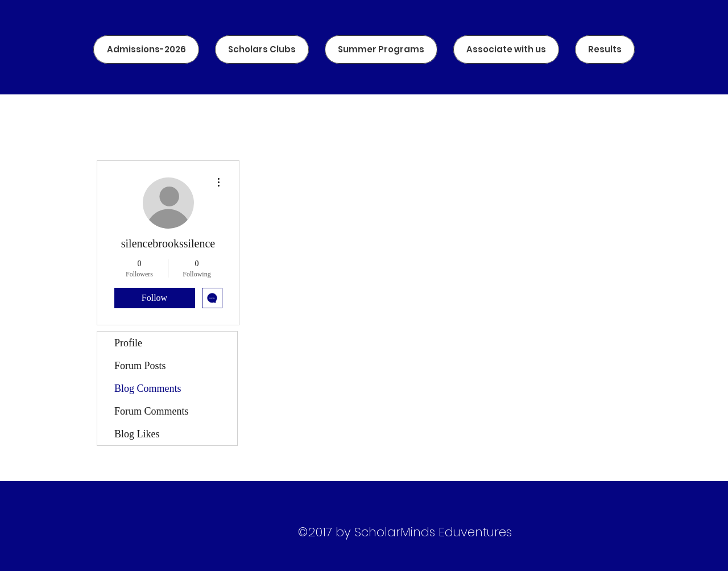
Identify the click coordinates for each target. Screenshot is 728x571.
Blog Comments (148, 388)
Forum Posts (140, 366)
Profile (128, 343)
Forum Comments (152, 411)
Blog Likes (137, 434)
